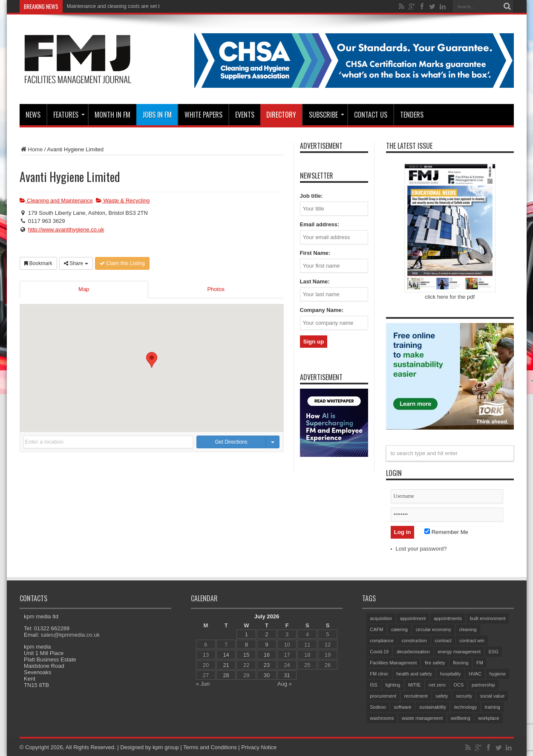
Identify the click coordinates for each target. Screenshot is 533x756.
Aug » (284, 684)
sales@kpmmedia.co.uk (70, 635)
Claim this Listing (122, 263)
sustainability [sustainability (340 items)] (433, 707)
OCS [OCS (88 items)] (458, 685)
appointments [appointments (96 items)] (448, 618)
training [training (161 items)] (492, 707)
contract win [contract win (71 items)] (472, 641)
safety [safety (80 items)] (442, 696)
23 (266, 665)
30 (266, 675)
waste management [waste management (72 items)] (422, 718)
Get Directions (231, 442)
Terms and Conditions (210, 747)
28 (226, 675)
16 (266, 655)
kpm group (166, 747)
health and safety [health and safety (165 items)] (414, 674)
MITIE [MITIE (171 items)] (414, 685)
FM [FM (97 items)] (479, 663)
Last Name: (315, 281)
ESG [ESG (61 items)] (493, 652)
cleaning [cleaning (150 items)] (468, 629)
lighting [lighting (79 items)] (393, 685)
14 (226, 655)
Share (76, 263)
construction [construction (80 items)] (414, 641)
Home (31, 149)
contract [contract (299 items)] (443, 641)
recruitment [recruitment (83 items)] (416, 696)
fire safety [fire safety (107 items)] (435, 663)
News (33, 115)
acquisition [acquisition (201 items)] (381, 618)
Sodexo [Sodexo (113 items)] (378, 707)
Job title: (311, 196)
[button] (152, 360)
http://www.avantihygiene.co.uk (66, 229)
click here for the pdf (450, 297)
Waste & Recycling (123, 201)
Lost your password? (421, 549)
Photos (216, 289)
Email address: (320, 224)
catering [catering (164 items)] (399, 629)
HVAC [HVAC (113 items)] (475, 674)
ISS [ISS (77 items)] (374, 685)
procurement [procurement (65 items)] (383, 696)
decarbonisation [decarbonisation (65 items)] (413, 652)
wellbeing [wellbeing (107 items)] (460, 718)
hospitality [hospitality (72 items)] (450, 674)
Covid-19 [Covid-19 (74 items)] (379, 652)
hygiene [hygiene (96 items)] (497, 674)
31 (287, 675)
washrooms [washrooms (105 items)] (382, 718)
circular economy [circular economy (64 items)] (433, 629)
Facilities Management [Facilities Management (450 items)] (393, 663)
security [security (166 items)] (464, 696)
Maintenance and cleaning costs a (105, 6)
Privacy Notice (259, 747)
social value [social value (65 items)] (492, 696)
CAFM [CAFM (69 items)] (376, 629)
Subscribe (327, 115)
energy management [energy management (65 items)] (459, 652)
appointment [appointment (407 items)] (413, 618)
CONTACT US (371, 115)
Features (69, 115)
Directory (281, 115)
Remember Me (446, 532)
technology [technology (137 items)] (465, 707)
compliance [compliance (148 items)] (382, 641)
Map (84, 289)
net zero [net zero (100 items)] (437, 685)
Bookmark (38, 263)
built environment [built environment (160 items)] (487, 618)
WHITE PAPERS (203, 115)
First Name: (315, 253)
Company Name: (322, 310)
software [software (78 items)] (403, 707)
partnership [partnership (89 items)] (483, 685)
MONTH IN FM (112, 115)
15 (246, 655)
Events (245, 115)
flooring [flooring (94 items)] (461, 663)
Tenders (412, 115)
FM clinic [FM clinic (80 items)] (379, 674)
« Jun (203, 684)
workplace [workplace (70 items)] (489, 718)
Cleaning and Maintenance (56, 201)
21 (226, 665)
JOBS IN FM (157, 115)
